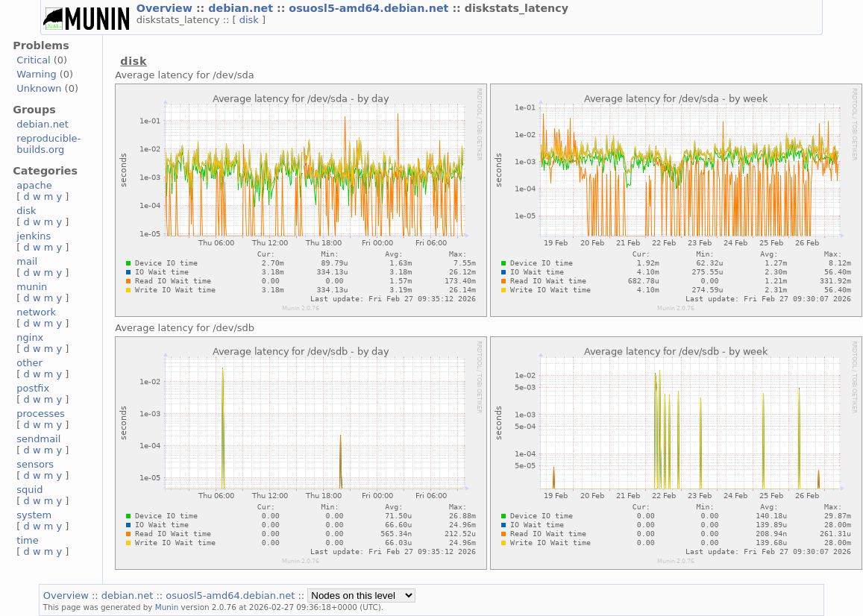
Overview (166, 8)
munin (32, 287)
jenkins (34, 236)
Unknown (39, 88)
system (34, 515)
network (36, 312)
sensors (35, 464)
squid (29, 490)
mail (27, 261)
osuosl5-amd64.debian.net (370, 8)
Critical (33, 60)
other (29, 363)
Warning (36, 74)
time (27, 540)
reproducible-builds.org (48, 144)
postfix (33, 388)
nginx (30, 337)
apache (34, 185)
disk (251, 20)
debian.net (242, 8)
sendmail (38, 439)
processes (41, 414)
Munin (167, 607)
